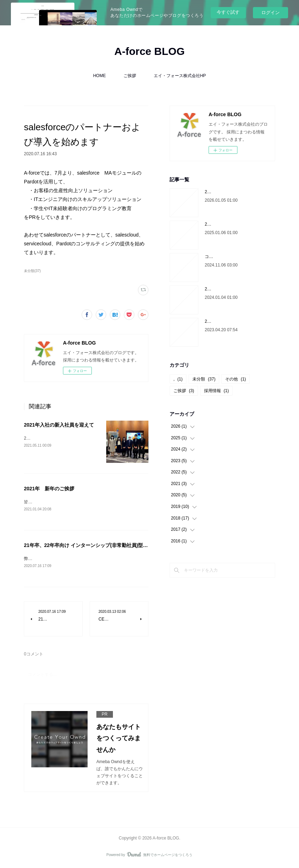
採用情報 (217, 391)
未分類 (204, 379)
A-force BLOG (149, 51)
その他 (236, 379)
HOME (100, 76)
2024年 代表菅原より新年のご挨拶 (239, 289)
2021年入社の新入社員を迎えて (59, 425)
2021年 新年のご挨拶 (49, 489)
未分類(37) (32, 271)
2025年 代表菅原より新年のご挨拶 (239, 224)
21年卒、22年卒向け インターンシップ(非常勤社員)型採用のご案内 (98, 546)
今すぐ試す (228, 12)
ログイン (271, 12)
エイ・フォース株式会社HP (180, 76)
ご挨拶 (130, 76)
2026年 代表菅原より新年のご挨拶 (239, 192)
